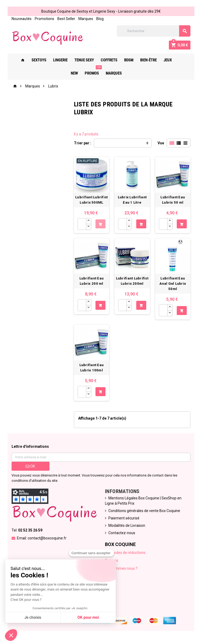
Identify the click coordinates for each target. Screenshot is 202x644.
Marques (86, 19)
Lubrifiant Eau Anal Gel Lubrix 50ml (173, 284)
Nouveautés (22, 19)
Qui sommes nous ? (121, 568)
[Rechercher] (154, 31)
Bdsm (127, 60)
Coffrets (107, 60)
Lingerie (58, 60)
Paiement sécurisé (124, 518)
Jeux (166, 60)
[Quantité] (82, 224)
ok (30, 466)
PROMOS (91, 71)
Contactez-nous (122, 533)
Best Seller (66, 19)
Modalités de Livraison (127, 525)
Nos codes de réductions (125, 553)
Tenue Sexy (82, 60)
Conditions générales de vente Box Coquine (144, 511)
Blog (100, 19)
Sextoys (37, 60)
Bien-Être (146, 60)
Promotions (44, 19)
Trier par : (83, 143)
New (180, 60)
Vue (161, 143)
